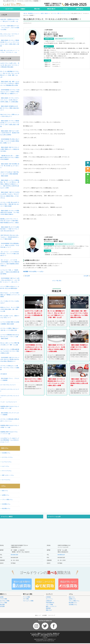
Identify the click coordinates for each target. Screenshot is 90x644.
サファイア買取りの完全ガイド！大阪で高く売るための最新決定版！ (10, 287)
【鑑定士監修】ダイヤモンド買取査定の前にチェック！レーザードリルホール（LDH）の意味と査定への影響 (10, 43)
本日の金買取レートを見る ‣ (34, 272)
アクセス (65, 9)
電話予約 (88, 165)
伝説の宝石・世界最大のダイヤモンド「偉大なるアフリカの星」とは (10, 20)
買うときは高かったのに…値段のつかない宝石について (10, 317)
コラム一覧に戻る (57, 281)
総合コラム (5, 491)
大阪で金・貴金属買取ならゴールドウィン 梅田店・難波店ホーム (37, 13)
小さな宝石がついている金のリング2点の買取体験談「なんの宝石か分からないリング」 (10, 440)
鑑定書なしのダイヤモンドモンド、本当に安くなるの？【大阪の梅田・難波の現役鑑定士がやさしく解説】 (10, 221)
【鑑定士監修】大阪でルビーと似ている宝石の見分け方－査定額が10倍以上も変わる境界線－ (10, 133)
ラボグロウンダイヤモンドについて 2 (10, 390)
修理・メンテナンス (51, 606)
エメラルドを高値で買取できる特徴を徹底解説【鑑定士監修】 (10, 323)
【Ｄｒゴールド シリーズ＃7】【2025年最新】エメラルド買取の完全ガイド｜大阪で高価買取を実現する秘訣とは (10, 263)
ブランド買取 (3, 603)
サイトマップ (52, 615)
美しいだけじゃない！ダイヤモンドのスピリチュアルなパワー (10, 35)
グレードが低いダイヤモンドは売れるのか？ (10, 302)
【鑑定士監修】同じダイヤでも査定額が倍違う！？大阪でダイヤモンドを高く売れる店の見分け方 (10, 229)
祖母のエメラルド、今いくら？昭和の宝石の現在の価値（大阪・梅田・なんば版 (10, 309)
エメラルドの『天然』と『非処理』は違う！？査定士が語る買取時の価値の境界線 (10, 272)
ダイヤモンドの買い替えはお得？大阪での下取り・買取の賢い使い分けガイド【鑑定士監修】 (10, 204)
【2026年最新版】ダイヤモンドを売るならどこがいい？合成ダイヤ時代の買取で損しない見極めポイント (10, 92)
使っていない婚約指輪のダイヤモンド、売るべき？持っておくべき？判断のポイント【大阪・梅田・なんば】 (10, 74)
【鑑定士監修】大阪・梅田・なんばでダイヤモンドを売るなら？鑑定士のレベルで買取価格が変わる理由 (10, 83)
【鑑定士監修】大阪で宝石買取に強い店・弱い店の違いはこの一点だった (10, 166)
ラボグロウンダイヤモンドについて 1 (10, 397)
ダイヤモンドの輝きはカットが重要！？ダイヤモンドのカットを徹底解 (10, 368)
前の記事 (27, 276)
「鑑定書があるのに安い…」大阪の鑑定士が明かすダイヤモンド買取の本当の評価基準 (10, 158)
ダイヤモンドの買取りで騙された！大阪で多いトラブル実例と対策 (10, 329)
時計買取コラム (6, 508)
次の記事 (86, 276)
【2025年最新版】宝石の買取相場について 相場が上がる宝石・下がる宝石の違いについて (10, 245)
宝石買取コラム (6, 453)
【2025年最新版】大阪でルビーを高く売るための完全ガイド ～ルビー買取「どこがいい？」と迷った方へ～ (10, 280)
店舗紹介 (23, 9)
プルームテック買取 (28, 601)
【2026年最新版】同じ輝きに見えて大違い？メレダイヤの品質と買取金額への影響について (10, 141)
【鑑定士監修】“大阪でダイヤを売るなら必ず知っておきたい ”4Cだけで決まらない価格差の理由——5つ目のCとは (10, 195)
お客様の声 (49, 601)
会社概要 (44, 615)
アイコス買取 (26, 597)
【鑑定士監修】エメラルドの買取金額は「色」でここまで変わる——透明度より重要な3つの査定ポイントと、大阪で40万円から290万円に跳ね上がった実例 (10, 184)
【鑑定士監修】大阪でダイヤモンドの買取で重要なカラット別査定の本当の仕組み (10, 149)
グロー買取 (26, 599)
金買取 (2, 597)
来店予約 (88, 170)
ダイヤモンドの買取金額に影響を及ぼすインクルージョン (10, 420)
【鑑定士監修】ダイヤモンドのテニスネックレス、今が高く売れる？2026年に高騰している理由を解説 (10, 100)
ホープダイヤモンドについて (8, 385)
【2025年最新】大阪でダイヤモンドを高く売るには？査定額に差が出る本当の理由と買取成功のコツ (10, 359)
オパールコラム (6, 480)
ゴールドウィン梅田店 (7, 517)
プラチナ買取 (3, 599)
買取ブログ (49, 610)
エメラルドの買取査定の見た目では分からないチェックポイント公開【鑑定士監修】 (10, 337)
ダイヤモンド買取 (56, 13)
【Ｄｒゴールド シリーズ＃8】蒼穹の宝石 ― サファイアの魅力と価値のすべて (9, 254)
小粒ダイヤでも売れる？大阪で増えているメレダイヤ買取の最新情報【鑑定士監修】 (10, 174)
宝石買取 (2, 606)
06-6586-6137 (61, 555)
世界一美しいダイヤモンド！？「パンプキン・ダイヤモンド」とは (10, 51)
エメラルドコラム (7, 462)
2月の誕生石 (4, 374)
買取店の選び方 (51, 9)
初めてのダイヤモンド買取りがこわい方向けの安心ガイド (10, 115)
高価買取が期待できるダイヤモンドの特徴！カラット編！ (10, 407)
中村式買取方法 (50, 603)
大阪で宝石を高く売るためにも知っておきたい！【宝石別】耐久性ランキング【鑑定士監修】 (10, 237)
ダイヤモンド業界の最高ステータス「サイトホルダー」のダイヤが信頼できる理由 (10, 28)
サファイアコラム (7, 471)
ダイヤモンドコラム (66, 13)
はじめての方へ (10, 9)
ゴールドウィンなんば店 (54, 517)
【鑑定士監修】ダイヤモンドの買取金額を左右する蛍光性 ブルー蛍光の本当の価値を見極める (10, 212)
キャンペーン (49, 599)
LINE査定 (48, 597)
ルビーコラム (6, 466)
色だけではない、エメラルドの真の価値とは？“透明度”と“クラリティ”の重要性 (10, 295)
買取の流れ (37, 9)
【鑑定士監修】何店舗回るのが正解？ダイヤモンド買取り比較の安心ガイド (10, 108)
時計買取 (2, 605)
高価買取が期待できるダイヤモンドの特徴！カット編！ (10, 426)
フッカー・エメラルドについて (9, 402)
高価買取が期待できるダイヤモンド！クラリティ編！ (9, 433)
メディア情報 (49, 605)
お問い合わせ (80, 9)
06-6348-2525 (14, 555)
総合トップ (38, 615)
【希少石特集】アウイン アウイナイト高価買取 (10, 379)
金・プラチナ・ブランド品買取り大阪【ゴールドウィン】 (45, 636)
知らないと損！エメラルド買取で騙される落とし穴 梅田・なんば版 (10, 344)
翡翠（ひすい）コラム (8, 475)
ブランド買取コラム (7, 500)
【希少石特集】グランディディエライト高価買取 (10, 414)
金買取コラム (6, 495)
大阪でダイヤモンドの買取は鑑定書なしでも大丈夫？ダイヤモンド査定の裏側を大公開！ (10, 351)
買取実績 (48, 608)
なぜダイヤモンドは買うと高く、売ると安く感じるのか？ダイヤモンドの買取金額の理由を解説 (10, 65)
